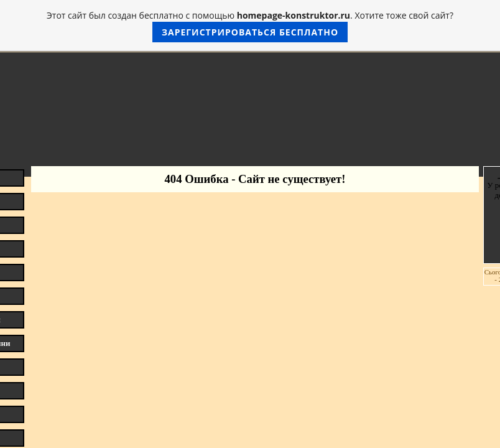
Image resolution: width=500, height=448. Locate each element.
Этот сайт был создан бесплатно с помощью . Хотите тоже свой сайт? (250, 26)
